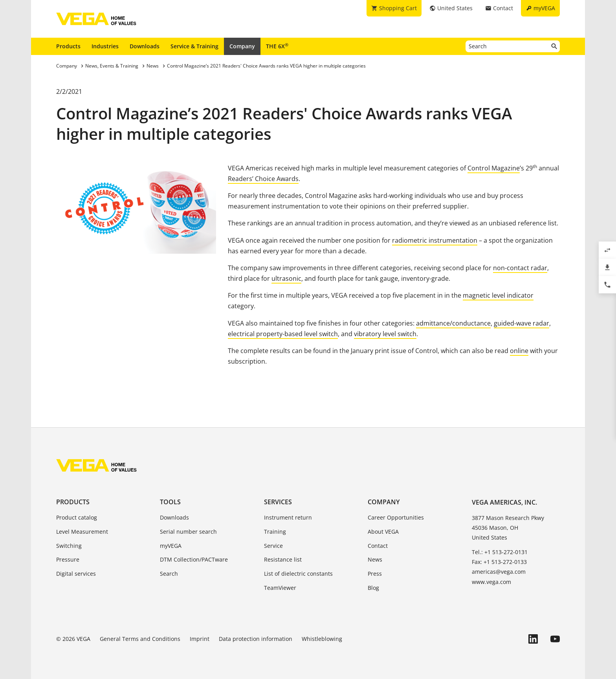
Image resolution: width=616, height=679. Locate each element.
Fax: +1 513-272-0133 (499, 562)
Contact (378, 546)
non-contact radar (520, 268)
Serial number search (188, 532)
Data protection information (256, 639)
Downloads (145, 46)
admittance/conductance (453, 323)
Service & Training (194, 46)
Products (68, 46)
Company (242, 46)
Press (375, 574)
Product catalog (77, 517)
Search (169, 574)
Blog (373, 588)
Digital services (76, 574)
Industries (105, 46)
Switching (69, 546)
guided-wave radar (522, 323)
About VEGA (383, 532)
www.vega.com (491, 582)
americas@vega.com (499, 572)
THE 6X (277, 46)
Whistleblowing (322, 639)
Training (275, 532)
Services (278, 502)
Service (273, 546)
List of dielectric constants (298, 574)
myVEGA (171, 546)
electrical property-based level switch (283, 334)
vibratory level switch (385, 334)
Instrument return (288, 517)
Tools (170, 502)
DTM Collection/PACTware (194, 559)
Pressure (68, 559)
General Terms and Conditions (140, 639)
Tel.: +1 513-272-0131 (500, 552)
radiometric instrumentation (435, 240)
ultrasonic (286, 278)
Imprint (200, 639)
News (375, 559)
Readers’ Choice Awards (263, 179)
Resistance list (283, 559)
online (519, 351)
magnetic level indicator (498, 295)
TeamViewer (280, 588)
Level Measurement (82, 532)
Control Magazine (494, 168)
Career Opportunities (396, 517)
